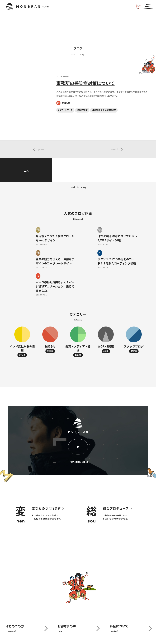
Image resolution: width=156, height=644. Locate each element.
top (73, 55)
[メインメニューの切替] (148, 7)
